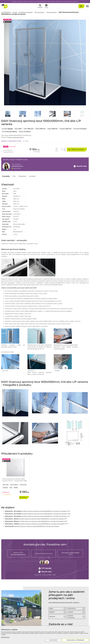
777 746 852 (45, 568)
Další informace (5, 637)
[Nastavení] (53, 640)
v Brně (70, 553)
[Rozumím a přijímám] (76, 640)
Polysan (10, 129)
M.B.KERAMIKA (6, 12)
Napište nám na (18, 554)
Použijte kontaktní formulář (43, 554)
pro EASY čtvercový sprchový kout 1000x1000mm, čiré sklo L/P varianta (36, 511)
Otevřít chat (45, 572)
